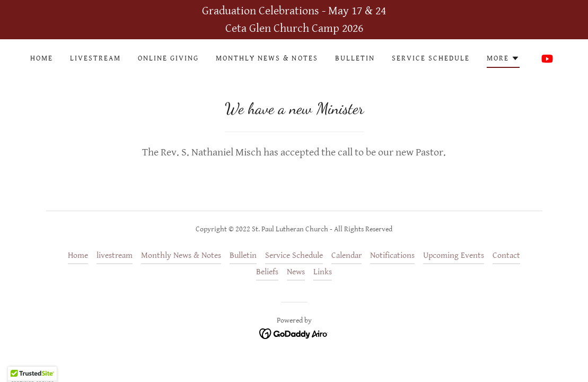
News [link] (296, 272)
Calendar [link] (346, 255)
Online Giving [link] (168, 58)
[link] (547, 58)
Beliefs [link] (267, 272)
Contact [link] (506, 255)
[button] (503, 60)
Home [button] (78, 255)
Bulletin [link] (355, 58)
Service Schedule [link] (431, 58)
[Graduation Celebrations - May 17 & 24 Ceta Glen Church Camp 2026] (294, 20)
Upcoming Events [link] (454, 255)
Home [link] (42, 58)
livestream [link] (95, 58)
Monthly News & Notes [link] (267, 58)
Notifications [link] (392, 255)
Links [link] (323, 272)
